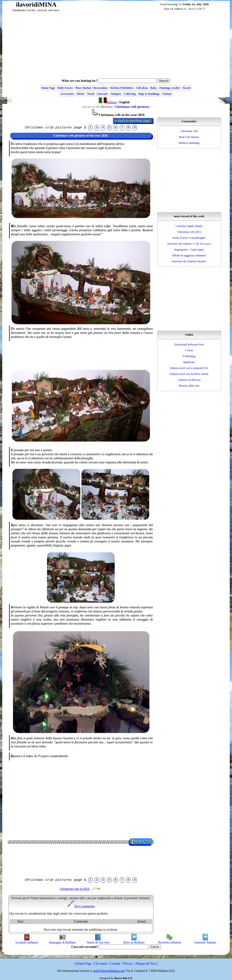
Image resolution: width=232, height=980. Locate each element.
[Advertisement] (116, 46)
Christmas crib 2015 (189, 232)
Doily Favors (65, 88)
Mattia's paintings (189, 143)
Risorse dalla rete (189, 386)
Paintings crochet (170, 88)
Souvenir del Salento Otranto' (189, 261)
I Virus (189, 350)
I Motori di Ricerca (189, 380)
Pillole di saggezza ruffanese (189, 255)
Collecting (130, 94)
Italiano (108, 102)
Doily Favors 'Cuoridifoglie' (189, 238)
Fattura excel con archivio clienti (189, 374)
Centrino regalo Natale (189, 226)
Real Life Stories (189, 137)
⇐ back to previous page (133, 121)
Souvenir (102, 94)
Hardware (189, 362)
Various (167, 94)
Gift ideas (142, 88)
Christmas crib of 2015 (80, 889)
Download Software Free (189, 344)
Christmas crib (189, 131)
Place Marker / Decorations (91, 88)
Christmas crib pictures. (132, 107)
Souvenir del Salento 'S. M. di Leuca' (189, 244)
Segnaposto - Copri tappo (189, 249)
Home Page (48, 88)
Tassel (91, 94)
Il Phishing (189, 356)
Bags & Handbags (149, 94)
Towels (187, 88)
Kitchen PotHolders (122, 88)
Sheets (81, 94)
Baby (153, 88)
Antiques (116, 94)
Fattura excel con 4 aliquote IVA (189, 368)
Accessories (67, 94)
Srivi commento (81, 906)
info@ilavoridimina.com (109, 971)
